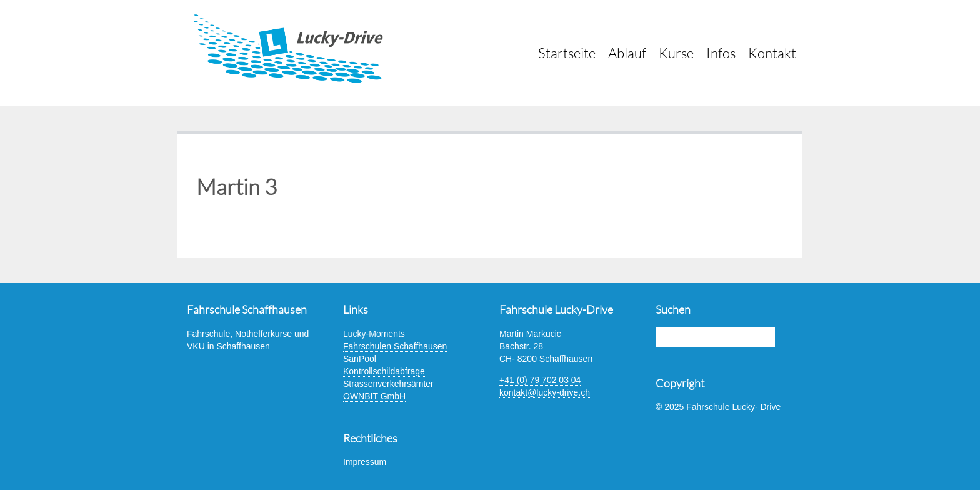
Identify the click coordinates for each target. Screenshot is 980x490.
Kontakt (772, 53)
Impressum (365, 462)
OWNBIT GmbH (374, 396)
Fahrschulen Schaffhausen (395, 346)
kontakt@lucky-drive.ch (545, 392)
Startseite (567, 53)
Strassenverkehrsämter (388, 384)
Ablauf (627, 53)
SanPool (360, 359)
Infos (721, 53)
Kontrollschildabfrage (384, 371)
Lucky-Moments (374, 334)
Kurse (676, 53)
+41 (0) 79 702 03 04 (540, 380)
